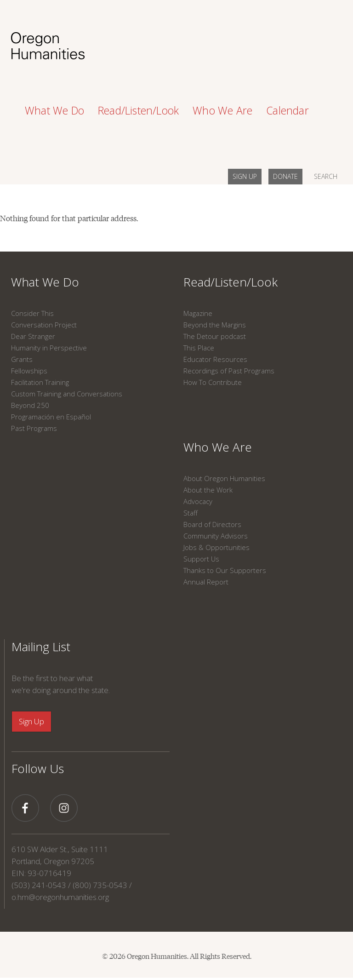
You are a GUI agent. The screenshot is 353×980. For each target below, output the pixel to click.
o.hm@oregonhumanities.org (60, 897)
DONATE (285, 176)
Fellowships (29, 371)
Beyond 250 (30, 405)
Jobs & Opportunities (216, 547)
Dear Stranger (33, 336)
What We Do (45, 282)
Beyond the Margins (215, 325)
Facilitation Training (40, 382)
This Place (199, 348)
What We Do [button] (54, 110)
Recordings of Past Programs (229, 371)
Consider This (32, 313)
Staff (191, 513)
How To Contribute (213, 382)
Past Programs (34, 428)
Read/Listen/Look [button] (138, 110)
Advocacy (198, 501)
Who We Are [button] (222, 110)
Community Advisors (216, 536)
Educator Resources (215, 359)
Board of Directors (212, 524)
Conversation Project (44, 325)
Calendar (288, 110)
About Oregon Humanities (224, 478)
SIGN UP (245, 176)
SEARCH (326, 176)
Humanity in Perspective (49, 348)
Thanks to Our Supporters (225, 570)
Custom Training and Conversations (67, 394)
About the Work (208, 490)
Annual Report (206, 582)
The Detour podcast (215, 336)
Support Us (201, 559)
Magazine (198, 313)
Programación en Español (51, 417)
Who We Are (218, 447)
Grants (22, 359)
